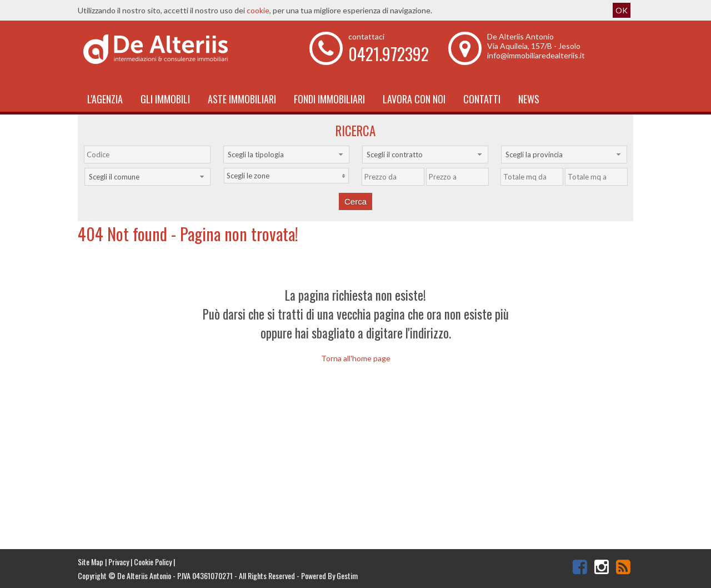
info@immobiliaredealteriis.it (536, 55)
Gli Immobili (165, 99)
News (529, 99)
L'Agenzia (105, 99)
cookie (258, 10)
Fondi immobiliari (329, 99)
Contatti (482, 99)
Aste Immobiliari (242, 99)
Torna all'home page (356, 358)
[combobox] (286, 155)
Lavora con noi (414, 99)
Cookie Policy (153, 562)
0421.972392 (389, 54)
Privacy (119, 562)
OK (622, 10)
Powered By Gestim (329, 575)
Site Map (91, 562)
